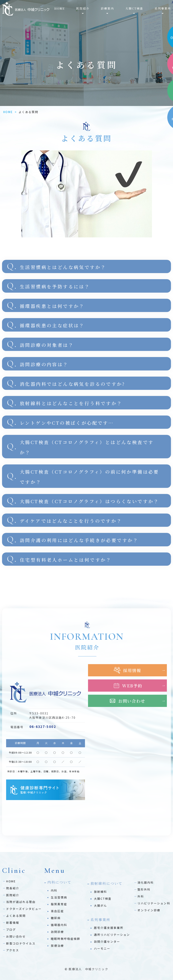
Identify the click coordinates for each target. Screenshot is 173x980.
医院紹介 (13, 895)
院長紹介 (13, 888)
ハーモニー (102, 948)
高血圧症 (57, 911)
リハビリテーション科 (154, 903)
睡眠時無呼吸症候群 (66, 939)
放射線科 (100, 892)
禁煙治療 (57, 946)
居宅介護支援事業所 (109, 928)
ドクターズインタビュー (24, 909)
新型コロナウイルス (21, 943)
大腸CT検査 (103, 898)
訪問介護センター (107, 941)
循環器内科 (59, 925)
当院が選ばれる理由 (21, 902)
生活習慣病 (59, 897)
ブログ (11, 929)
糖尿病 (56, 918)
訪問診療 (57, 932)
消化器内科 (146, 882)
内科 (54, 890)
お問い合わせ (16, 936)
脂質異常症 (59, 904)
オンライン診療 (149, 910)
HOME (60, 8)
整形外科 (144, 889)
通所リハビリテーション (112, 935)
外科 (141, 896)
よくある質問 (16, 916)
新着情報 (13, 923)
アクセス (13, 950)
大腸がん (100, 905)
